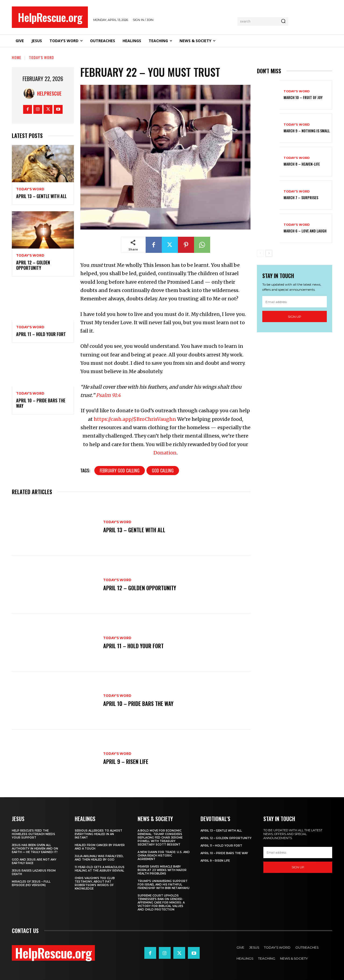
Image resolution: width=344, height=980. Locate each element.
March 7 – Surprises (301, 197)
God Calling (163, 471)
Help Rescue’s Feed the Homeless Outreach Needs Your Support (33, 834)
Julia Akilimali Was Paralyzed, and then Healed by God (99, 858)
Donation (165, 453)
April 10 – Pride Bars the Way (41, 403)
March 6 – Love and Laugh (305, 231)
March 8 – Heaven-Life (302, 164)
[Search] (283, 21)
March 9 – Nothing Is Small (307, 131)
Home (17, 57)
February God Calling (120, 471)
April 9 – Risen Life (126, 762)
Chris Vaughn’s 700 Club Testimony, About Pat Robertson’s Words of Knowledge (95, 883)
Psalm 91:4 (108, 395)
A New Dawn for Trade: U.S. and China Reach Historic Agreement (164, 856)
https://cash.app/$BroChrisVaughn (135, 419)
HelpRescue (49, 93)
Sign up (295, 317)
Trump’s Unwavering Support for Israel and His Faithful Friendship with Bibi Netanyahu (164, 885)
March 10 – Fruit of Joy (303, 97)
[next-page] (269, 253)
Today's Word (42, 57)
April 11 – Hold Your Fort (41, 334)
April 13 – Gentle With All (41, 196)
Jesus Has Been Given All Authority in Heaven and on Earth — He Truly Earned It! (35, 849)
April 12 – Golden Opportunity (33, 265)
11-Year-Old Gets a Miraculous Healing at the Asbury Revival (100, 869)
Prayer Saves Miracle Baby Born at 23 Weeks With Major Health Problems (162, 870)
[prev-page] (260, 253)
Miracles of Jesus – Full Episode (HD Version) (31, 883)
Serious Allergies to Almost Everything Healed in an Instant (98, 834)
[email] (295, 302)
